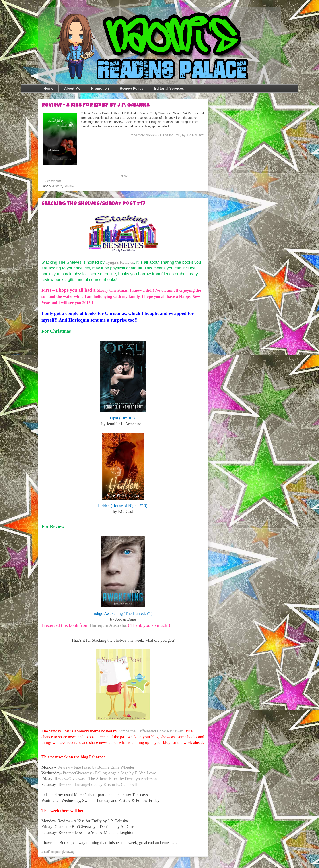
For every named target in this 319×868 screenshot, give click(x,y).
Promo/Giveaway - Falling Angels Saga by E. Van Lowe (109, 773)
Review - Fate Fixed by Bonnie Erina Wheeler (96, 767)
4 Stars (57, 186)
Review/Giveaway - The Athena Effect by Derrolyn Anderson (106, 779)
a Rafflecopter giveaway (58, 852)
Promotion (100, 88)
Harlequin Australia (108, 625)
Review (69, 186)
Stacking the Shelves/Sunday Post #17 (93, 204)
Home (48, 88)
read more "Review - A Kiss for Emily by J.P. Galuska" (168, 135)
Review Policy (131, 88)
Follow (123, 176)
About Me (72, 88)
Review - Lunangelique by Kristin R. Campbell (98, 784)
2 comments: (54, 181)
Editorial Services (169, 88)
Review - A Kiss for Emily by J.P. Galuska (96, 105)
